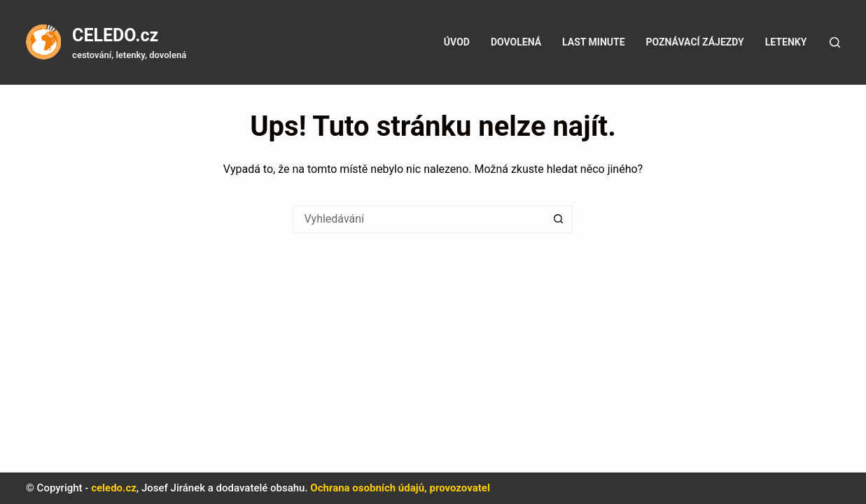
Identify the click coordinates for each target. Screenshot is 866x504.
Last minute (594, 42)
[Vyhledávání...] (419, 219)
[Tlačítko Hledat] (559, 219)
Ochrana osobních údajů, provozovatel (400, 488)
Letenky (786, 42)
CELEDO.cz (115, 35)
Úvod (457, 42)
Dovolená (516, 42)
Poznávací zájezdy (695, 42)
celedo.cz (114, 488)
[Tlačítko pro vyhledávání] (835, 42)
